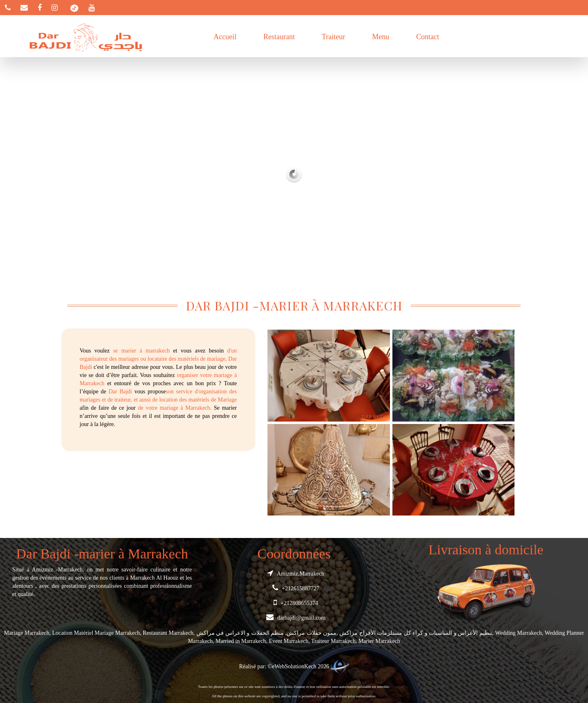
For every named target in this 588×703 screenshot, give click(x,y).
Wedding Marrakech (519, 633)
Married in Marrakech (241, 641)
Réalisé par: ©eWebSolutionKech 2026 (294, 666)
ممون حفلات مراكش (312, 633)
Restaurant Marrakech (168, 633)
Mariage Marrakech (27, 633)
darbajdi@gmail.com (294, 618)
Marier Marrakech (379, 641)
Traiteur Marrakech (333, 641)
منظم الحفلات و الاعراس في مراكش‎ (240, 633)
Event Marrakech (288, 641)
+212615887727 (294, 588)
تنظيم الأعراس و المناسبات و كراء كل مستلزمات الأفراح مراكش (416, 633)
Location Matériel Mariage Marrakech (96, 633)
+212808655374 (294, 603)
